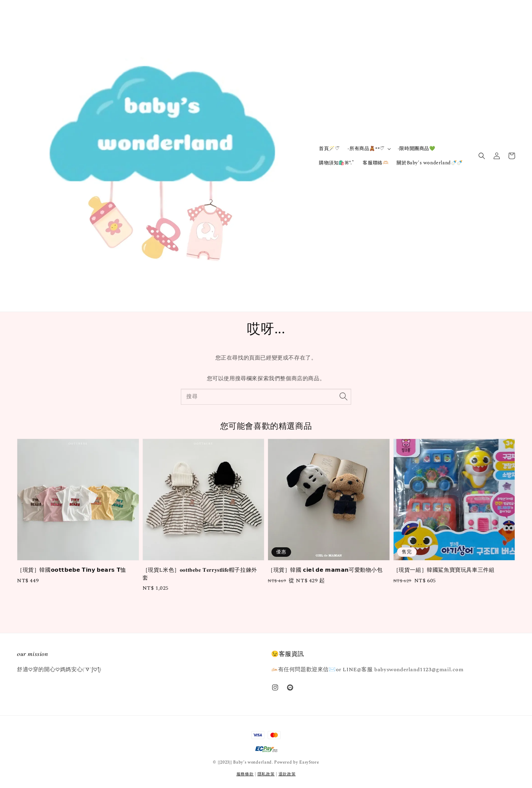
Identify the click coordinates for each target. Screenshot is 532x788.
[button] (482, 156)
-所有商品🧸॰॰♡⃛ (366, 149)
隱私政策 (266, 774)
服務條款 (245, 774)
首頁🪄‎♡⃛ (329, 149)
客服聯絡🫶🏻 (376, 163)
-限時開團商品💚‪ (416, 149)
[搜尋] (343, 397)
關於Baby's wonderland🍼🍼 (430, 163)
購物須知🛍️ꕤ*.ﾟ (337, 163)
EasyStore (309, 762)
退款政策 (287, 774)
